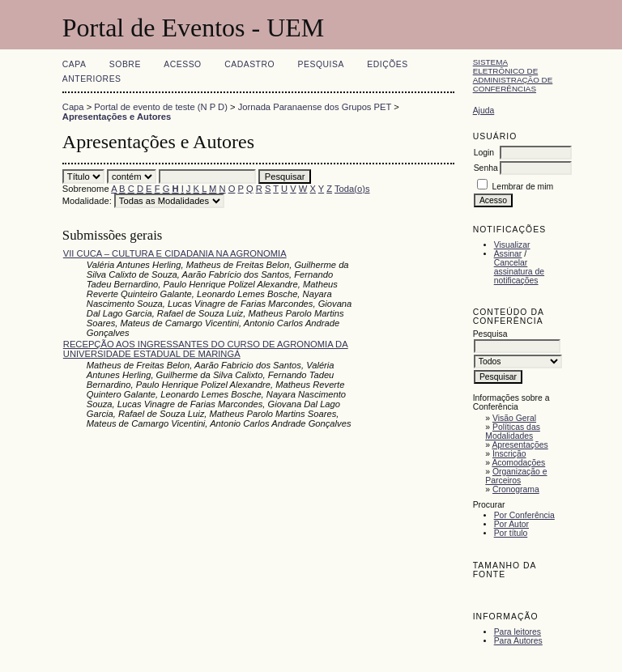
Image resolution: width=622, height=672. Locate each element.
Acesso (182, 64)
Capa (75, 64)
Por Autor (511, 524)
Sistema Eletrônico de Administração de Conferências (513, 75)
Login (484, 153)
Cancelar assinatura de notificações (519, 272)
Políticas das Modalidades (513, 432)
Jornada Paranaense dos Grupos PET (315, 107)
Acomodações (518, 463)
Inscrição (509, 454)
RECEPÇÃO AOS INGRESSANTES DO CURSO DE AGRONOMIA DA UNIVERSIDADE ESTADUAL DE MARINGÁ (206, 349)
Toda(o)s (352, 189)
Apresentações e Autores (117, 117)
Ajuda (484, 111)
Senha (486, 168)
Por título (511, 533)
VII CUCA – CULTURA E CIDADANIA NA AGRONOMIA (175, 253)
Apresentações (520, 445)
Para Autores (518, 641)
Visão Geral (514, 418)
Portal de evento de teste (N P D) (161, 107)
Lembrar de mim (523, 187)
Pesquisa (321, 64)
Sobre (125, 64)
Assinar (508, 254)
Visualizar (512, 245)
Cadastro (249, 64)
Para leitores (518, 632)
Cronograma (516, 489)
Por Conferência (524, 515)
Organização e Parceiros (516, 476)
